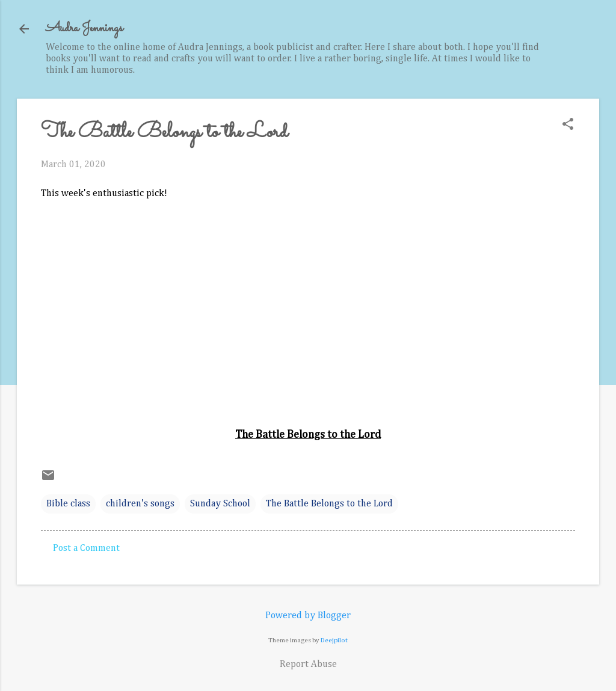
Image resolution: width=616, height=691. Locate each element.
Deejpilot (334, 640)
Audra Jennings (84, 29)
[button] (568, 125)
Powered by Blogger (308, 616)
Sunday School (220, 504)
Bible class (68, 504)
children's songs (140, 504)
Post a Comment (86, 548)
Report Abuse (308, 665)
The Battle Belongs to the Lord (329, 504)
